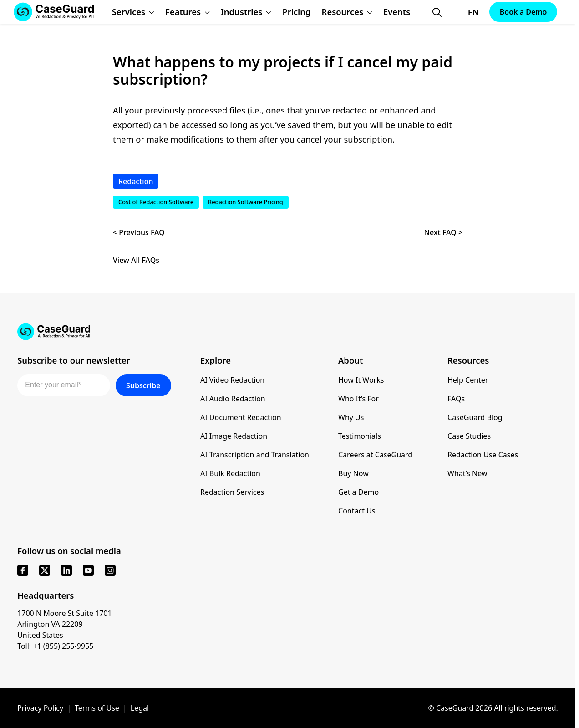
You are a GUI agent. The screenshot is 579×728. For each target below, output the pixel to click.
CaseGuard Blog (475, 417)
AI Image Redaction (234, 436)
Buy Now (353, 473)
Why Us (351, 417)
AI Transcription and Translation (255, 455)
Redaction (136, 181)
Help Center (468, 380)
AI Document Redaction (241, 417)
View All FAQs (136, 260)
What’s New (467, 473)
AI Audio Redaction (233, 399)
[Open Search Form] (437, 12)
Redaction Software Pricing (246, 202)
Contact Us (357, 511)
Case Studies (469, 436)
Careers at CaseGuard (375, 455)
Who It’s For (358, 399)
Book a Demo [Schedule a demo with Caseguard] (523, 12)
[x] (45, 570)
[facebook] (23, 570)
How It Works (361, 380)
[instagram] (110, 570)
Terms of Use (97, 708)
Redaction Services (232, 492)
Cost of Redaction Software (156, 202)
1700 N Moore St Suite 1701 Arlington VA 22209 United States (65, 624)
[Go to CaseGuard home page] (288, 332)
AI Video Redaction (232, 380)
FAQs (456, 399)
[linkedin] (66, 570)
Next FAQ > (443, 232)
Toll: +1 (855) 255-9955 (55, 646)
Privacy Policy (40, 708)
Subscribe (143, 385)
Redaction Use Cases (483, 455)
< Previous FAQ (139, 232)
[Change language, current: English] (465, 12)
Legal (140, 708)
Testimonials (360, 436)
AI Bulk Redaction (230, 473)
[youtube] (88, 570)
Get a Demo (358, 492)
